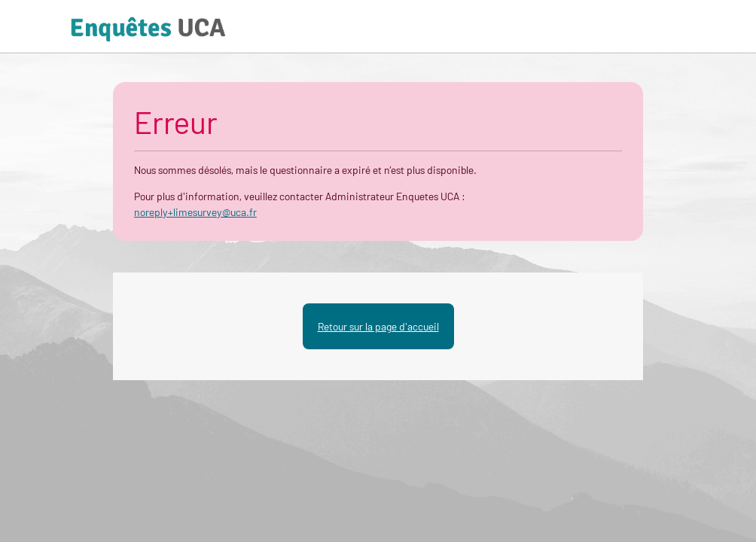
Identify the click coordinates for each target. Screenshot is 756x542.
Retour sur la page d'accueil (378, 326)
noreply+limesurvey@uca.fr (195, 212)
